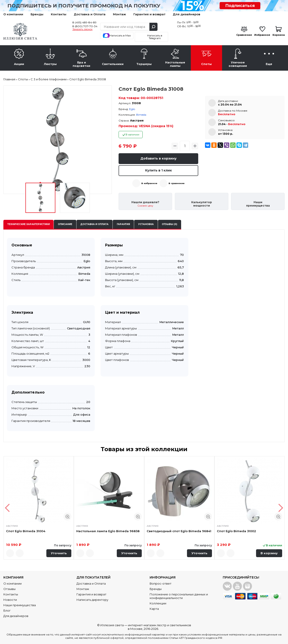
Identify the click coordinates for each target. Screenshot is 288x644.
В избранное (149, 183)
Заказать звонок (82, 29)
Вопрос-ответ (161, 583)
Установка (146, 224)
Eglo (132, 109)
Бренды (37, 14)
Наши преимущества (20, 605)
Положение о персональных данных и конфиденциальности (179, 596)
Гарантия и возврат (149, 14)
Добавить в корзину (159, 158)
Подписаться (240, 6)
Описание (65, 224)
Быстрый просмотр (67, 517)
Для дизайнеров (187, 14)
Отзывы (9, 589)
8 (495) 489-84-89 (84, 22)
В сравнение (177, 183)
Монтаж (119, 14)
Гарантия (123, 224)
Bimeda (141, 115)
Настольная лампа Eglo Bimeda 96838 (108, 531)
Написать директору (92, 600)
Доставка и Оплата (90, 14)
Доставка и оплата (94, 224)
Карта (154, 609)
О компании (13, 14)
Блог (7, 610)
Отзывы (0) (169, 224)
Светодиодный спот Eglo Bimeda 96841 (179, 531)
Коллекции (158, 603)
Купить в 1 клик (159, 170)
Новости (10, 600)
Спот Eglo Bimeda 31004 (26, 531)
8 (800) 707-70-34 (85, 26)
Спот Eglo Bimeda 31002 (236, 531)
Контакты (59, 14)
